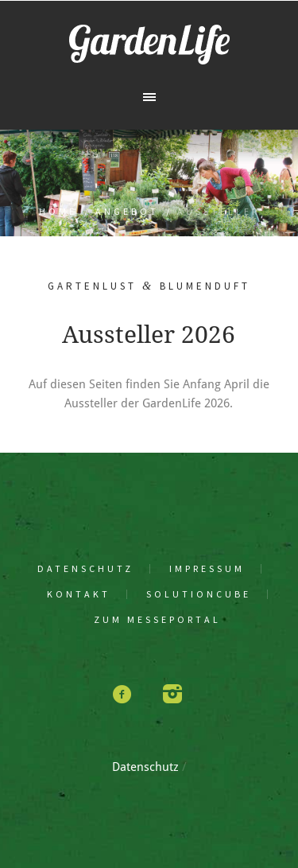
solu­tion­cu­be (199, 594)
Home (58, 211)
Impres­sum (207, 569)
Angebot (127, 211)
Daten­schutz (85, 569)
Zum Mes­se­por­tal (157, 620)
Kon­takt (79, 594)
